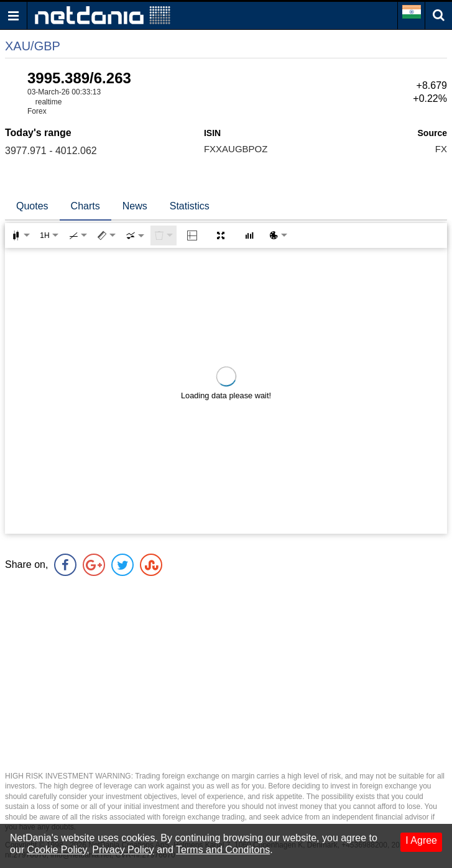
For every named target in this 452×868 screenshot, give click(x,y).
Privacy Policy (123, 850)
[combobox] (135, 235)
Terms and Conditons (223, 850)
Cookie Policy (57, 850)
